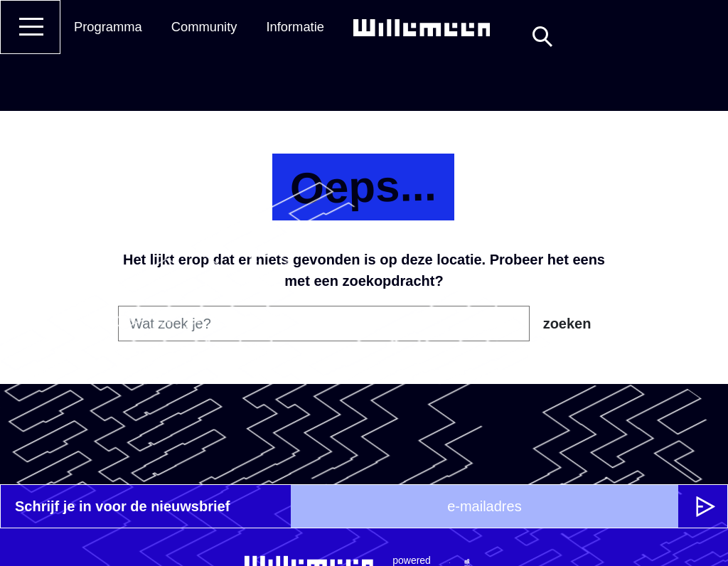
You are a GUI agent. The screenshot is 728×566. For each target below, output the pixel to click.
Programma (108, 27)
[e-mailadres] (485, 506)
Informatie (295, 27)
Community (204, 27)
